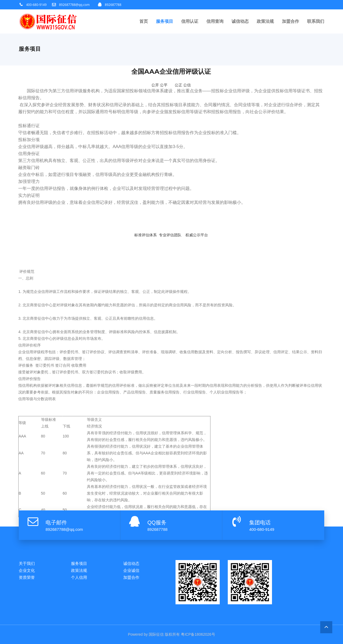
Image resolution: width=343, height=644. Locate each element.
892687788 (113, 5)
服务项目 (165, 21)
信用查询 (215, 21)
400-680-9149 (36, 5)
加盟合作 (290, 21)
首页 (144, 21)
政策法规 (265, 21)
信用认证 (190, 21)
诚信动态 (240, 21)
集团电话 (260, 522)
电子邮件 (56, 522)
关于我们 (27, 563)
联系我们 (316, 21)
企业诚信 (131, 570)
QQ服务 (157, 522)
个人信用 (79, 577)
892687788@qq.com (74, 5)
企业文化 (27, 570)
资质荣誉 (27, 577)
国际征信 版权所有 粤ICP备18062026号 (182, 634)
